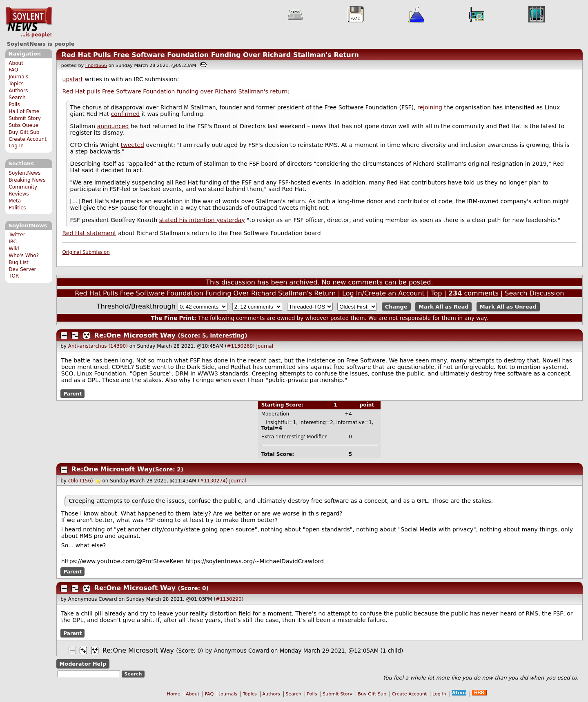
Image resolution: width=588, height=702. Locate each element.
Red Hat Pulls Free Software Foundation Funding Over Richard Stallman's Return (210, 55)
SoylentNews (29, 22)
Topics (16, 84)
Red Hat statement (89, 233)
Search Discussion (534, 293)
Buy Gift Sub (24, 132)
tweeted (133, 145)
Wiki (14, 249)
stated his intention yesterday (202, 220)
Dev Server (22, 269)
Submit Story (25, 118)
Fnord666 (96, 66)
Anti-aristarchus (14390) (98, 346)
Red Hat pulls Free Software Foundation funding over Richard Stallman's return (175, 91)
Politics (17, 208)
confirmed (126, 114)
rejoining (430, 107)
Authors (18, 91)
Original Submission (86, 252)
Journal (265, 346)
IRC (13, 242)
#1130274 (213, 481)
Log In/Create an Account (383, 293)
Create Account (28, 139)
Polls (14, 104)
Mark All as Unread (508, 307)
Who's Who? (24, 255)
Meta (15, 201)
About (16, 63)
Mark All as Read (444, 307)
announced (113, 126)
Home (174, 694)
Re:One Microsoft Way (135, 335)
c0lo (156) (81, 481)
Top (436, 293)
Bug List (19, 262)
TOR (14, 276)
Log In (16, 146)
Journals (18, 77)
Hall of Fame (24, 111)
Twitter (17, 235)
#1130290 (229, 599)
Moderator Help (83, 664)
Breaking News (27, 180)
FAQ (13, 70)
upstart (73, 79)
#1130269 (240, 346)
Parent (72, 393)
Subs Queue (23, 125)
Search (17, 98)
